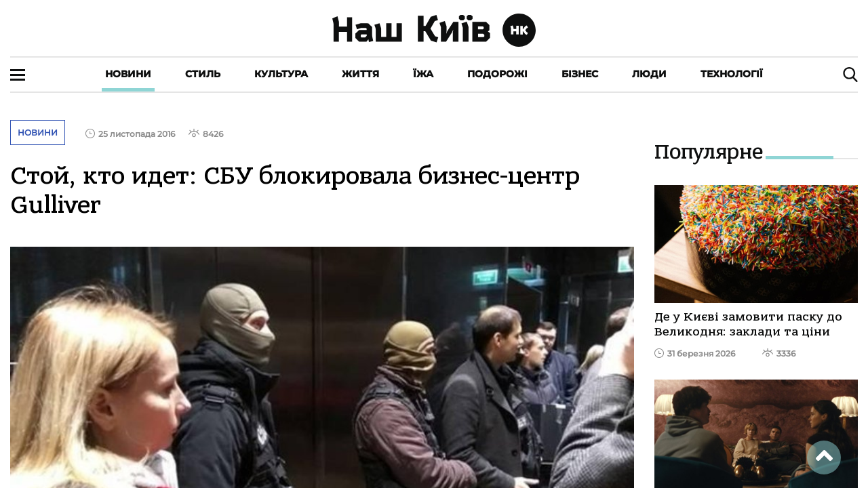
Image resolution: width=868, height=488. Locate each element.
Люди (649, 74)
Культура (281, 74)
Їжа (423, 74)
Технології (732, 74)
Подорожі (497, 74)
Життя (360, 74)
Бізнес (580, 74)
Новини (128, 74)
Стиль (203, 74)
